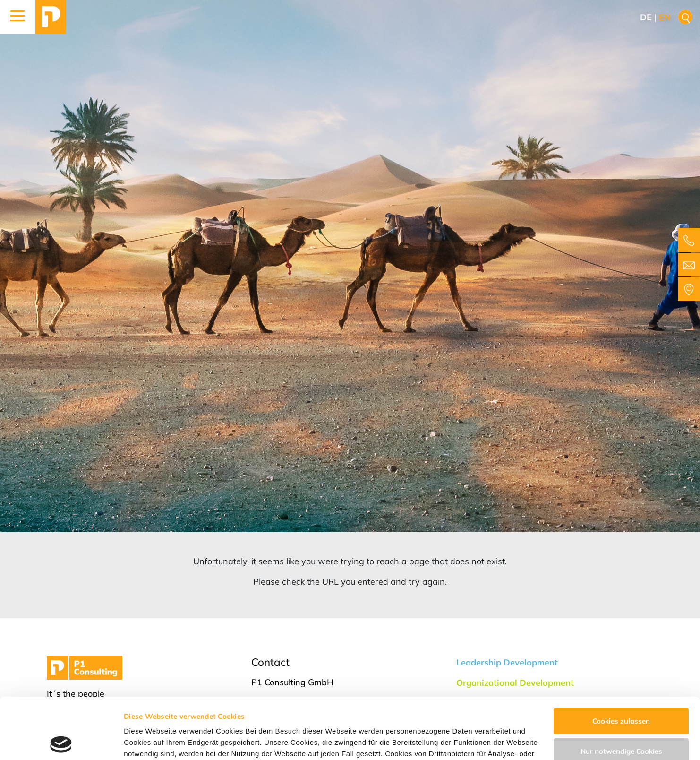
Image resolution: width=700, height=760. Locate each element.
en (665, 17)
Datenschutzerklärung (439, 715)
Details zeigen (148, 741)
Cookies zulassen (621, 660)
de (646, 17)
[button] (18, 17)
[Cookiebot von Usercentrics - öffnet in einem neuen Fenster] (61, 742)
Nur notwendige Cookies (621, 690)
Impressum (511, 715)
